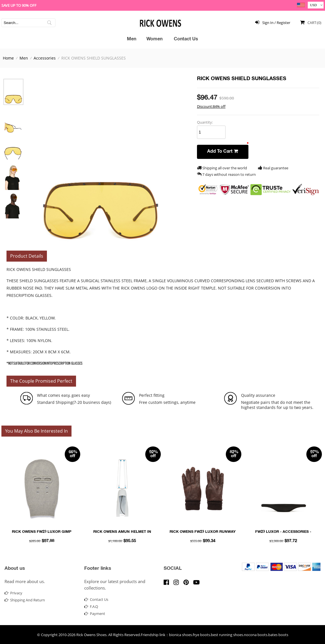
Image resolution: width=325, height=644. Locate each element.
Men (132, 40)
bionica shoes (180, 635)
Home (8, 58)
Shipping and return (25, 600)
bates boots (278, 635)
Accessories (45, 58)
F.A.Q (91, 606)
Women (154, 40)
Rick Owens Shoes (91, 635)
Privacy (13, 593)
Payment (95, 614)
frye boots (201, 635)
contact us (96, 599)
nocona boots (256, 635)
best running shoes (227, 635)
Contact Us (186, 40)
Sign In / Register (272, 22)
